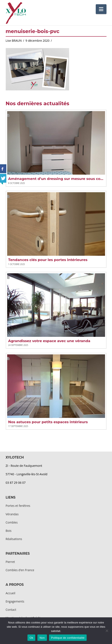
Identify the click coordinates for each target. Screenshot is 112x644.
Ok (31, 638)
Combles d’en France (20, 570)
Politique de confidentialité (68, 638)
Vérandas (12, 514)
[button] (101, 9)
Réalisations (14, 539)
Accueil (11, 593)
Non (42, 638)
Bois (9, 531)
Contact (11, 610)
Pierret (10, 562)
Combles (12, 522)
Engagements (15, 601)
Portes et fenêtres (18, 506)
